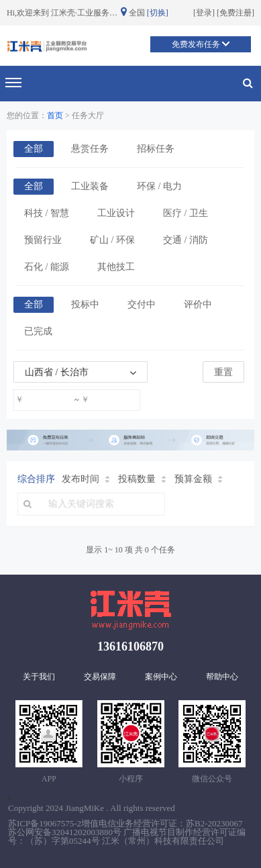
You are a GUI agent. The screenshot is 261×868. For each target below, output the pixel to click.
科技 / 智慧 (47, 213)
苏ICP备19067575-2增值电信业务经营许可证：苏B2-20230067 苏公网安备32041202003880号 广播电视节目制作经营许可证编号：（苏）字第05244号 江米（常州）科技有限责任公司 (127, 832)
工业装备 (90, 186)
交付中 (142, 304)
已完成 (38, 331)
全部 (34, 149)
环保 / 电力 (159, 186)
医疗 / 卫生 (186, 213)
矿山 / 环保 (112, 240)
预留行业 (43, 240)
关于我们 (39, 677)
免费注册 (236, 13)
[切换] (158, 13)
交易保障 (100, 677)
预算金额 (199, 479)
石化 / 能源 (47, 267)
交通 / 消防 (186, 240)
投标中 (85, 304)
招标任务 (156, 149)
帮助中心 (222, 677)
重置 (223, 372)
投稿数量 (142, 479)
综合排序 (36, 479)
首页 (55, 115)
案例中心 (161, 677)
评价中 (198, 304)
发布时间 (86, 479)
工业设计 (116, 213)
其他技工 (116, 267)
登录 (204, 13)
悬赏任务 (90, 149)
